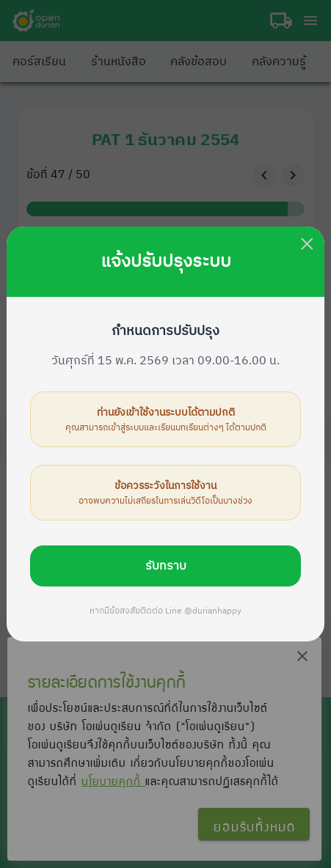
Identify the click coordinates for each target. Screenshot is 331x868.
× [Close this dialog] (307, 244)
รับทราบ (166, 566)
